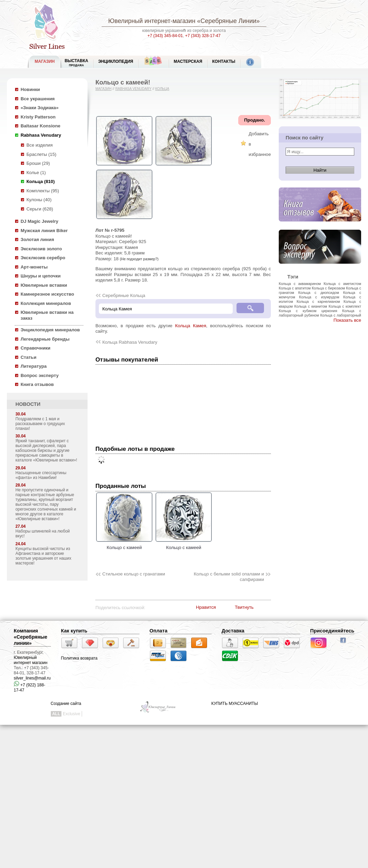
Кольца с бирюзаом (328, 288)
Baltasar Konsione (41, 126)
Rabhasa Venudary (41, 135)
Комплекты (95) (43, 191)
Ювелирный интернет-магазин (152, 21)
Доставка (233, 631)
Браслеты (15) (41, 154)
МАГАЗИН (45, 61)
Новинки (30, 89)
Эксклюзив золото (41, 249)
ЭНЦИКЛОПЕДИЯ (116, 61)
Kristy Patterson (38, 117)
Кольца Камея (191, 326)
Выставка (76, 63)
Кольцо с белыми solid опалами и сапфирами (229, 577)
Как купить (74, 631)
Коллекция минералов (46, 303)
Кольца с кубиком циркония (308, 311)
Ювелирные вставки (44, 285)
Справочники (36, 348)
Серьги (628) (40, 209)
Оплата (159, 631)
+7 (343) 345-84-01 (165, 36)
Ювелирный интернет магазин (31, 660)
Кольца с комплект (345, 306)
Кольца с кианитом (310, 306)
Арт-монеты (34, 267)
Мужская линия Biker (44, 231)
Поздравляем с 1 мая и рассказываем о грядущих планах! (40, 424)
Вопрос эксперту (40, 375)
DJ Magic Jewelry (39, 221)
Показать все (347, 320)
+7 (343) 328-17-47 (203, 36)
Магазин (103, 89)
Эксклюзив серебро (43, 258)
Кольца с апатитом (295, 288)
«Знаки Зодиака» (40, 108)
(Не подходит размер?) (139, 259)
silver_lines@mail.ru (32, 678)
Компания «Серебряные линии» (31, 637)
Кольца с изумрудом (319, 297)
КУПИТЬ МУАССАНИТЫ (235, 704)
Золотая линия (37, 239)
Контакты (224, 61)
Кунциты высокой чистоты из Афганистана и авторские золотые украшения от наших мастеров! (43, 556)
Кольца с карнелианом (318, 301)
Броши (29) (38, 163)
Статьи (28, 357)
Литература (34, 366)
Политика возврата (79, 658)
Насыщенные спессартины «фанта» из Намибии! (41, 475)
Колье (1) (36, 173)
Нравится (206, 607)
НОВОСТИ (28, 404)
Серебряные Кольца (124, 295)
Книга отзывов (37, 384)
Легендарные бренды (45, 339)
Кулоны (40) (39, 200)
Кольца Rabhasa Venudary (130, 342)
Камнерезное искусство (47, 294)
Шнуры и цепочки (41, 276)
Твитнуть (244, 607)
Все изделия (39, 145)
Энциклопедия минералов (50, 330)
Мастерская (188, 61)
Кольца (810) (41, 181)
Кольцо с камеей (124, 545)
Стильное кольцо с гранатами (134, 574)
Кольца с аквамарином (300, 284)
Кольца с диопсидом (319, 293)
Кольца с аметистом (342, 284)
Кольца (162, 89)
